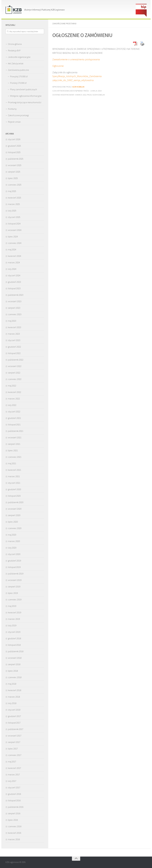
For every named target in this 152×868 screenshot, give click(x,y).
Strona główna (15, 44)
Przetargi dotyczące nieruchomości (25, 102)
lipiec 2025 (13, 178)
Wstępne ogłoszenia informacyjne (26, 96)
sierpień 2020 (14, 515)
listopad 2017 (14, 723)
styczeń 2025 (14, 217)
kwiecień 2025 (15, 198)
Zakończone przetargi (64, 23)
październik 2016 (16, 807)
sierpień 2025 (14, 172)
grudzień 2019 (14, 561)
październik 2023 (16, 295)
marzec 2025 (14, 204)
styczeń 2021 (14, 483)
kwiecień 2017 (15, 768)
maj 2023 (12, 321)
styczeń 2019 (14, 632)
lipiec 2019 (13, 593)
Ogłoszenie (58, 66)
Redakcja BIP (14, 50)
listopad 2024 (14, 224)
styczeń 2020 (14, 554)
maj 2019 (12, 606)
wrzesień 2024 (15, 230)
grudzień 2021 (14, 418)
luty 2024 (12, 269)
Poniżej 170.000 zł (18, 83)
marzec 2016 (14, 839)
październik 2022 (16, 360)
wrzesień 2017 (15, 736)
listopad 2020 (14, 496)
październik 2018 (16, 651)
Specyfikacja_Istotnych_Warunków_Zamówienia (77, 76)
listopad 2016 (14, 800)
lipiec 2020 (13, 522)
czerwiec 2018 (15, 677)
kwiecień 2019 (15, 612)
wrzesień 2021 (15, 437)
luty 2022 (12, 405)
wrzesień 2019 (15, 580)
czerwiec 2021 (15, 457)
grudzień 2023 (14, 282)
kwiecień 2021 (15, 470)
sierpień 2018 (14, 664)
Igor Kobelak (78, 87)
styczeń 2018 (14, 710)
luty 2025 (12, 211)
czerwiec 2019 (15, 599)
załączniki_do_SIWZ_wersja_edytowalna (73, 80)
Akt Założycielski (16, 63)
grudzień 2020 (14, 489)
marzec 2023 (14, 334)
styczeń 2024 (14, 275)
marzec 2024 (14, 262)
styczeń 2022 (14, 412)
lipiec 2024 (13, 237)
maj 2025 (12, 191)
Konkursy (12, 109)
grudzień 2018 (14, 638)
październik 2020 (16, 502)
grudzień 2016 (14, 794)
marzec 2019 (14, 619)
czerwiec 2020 (15, 528)
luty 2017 (12, 781)
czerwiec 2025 (15, 185)
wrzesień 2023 (15, 301)
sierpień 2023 (14, 308)
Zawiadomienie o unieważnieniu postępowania (76, 59)
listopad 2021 (14, 424)
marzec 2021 (14, 476)
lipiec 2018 (13, 671)
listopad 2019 (14, 567)
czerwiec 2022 (15, 379)
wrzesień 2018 (15, 658)
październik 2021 (16, 431)
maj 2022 (12, 386)
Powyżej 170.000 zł (19, 76)
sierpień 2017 (14, 742)
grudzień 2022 (14, 347)
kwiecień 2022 (15, 392)
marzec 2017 (14, 774)
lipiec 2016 (13, 820)
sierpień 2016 (14, 813)
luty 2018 (12, 703)
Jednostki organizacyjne (19, 57)
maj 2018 (12, 684)
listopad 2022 (14, 353)
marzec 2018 (14, 697)
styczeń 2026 (14, 139)
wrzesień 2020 (15, 509)
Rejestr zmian (14, 122)
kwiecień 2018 (15, 690)
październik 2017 (16, 729)
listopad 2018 (14, 645)
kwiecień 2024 (15, 256)
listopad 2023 (14, 288)
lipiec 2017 (13, 749)
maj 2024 (12, 249)
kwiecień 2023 (15, 327)
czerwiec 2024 (15, 243)
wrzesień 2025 (15, 165)
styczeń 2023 (14, 340)
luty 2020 (12, 548)
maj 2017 (12, 762)
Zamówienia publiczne (18, 70)
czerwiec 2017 (15, 755)
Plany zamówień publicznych (23, 89)
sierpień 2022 (14, 373)
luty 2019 (12, 625)
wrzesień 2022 (15, 366)
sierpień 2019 (14, 587)
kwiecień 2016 (15, 833)
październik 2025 (16, 159)
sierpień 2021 (14, 444)
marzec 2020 (14, 541)
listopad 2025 (14, 152)
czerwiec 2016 (15, 826)
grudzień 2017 (14, 716)
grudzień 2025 (14, 146)
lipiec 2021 (13, 450)
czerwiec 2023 (15, 314)
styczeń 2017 (14, 787)
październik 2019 (16, 574)
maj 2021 (12, 463)
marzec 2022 (14, 399)
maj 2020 (12, 535)
